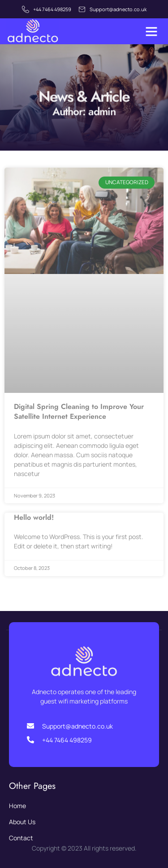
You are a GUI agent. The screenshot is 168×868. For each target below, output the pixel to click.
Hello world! (34, 517)
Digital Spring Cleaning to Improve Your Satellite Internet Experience (79, 411)
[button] (151, 31)
